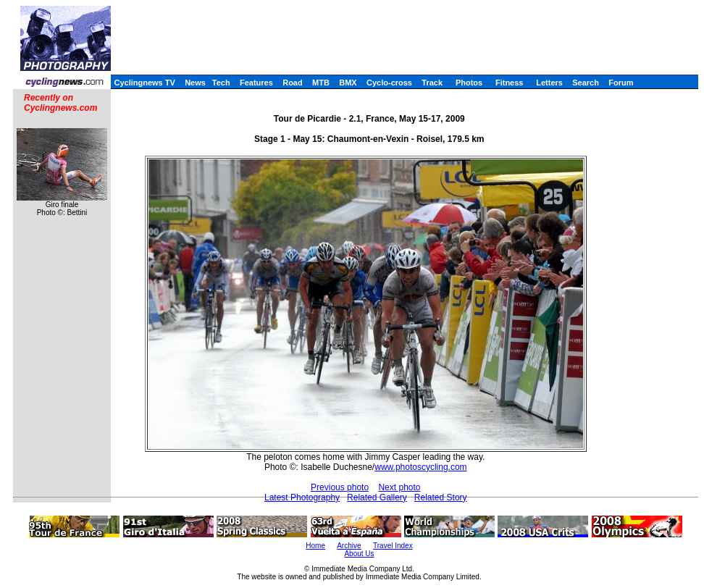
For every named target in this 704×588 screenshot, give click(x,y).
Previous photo (340, 487)
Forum (621, 83)
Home (315, 546)
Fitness (510, 83)
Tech (221, 83)
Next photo (399, 487)
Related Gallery (377, 497)
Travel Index (393, 546)
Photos (469, 83)
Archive (349, 546)
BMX (348, 83)
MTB (321, 83)
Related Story (441, 497)
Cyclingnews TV (144, 83)
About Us (359, 554)
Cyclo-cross (389, 83)
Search (586, 83)
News (195, 83)
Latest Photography (302, 497)
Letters (549, 83)
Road (293, 83)
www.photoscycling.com (420, 467)
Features (256, 83)
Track (432, 83)
